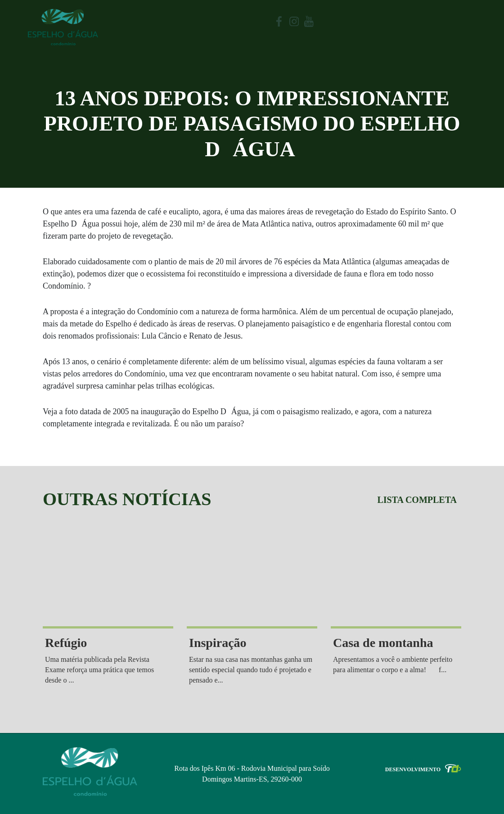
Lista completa (417, 500)
